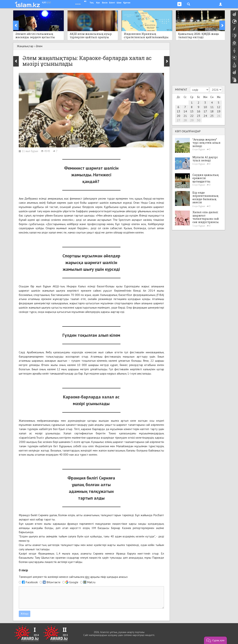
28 (185, 120)
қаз (44, 2)
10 (205, 107)
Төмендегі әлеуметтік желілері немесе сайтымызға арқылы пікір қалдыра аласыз (73, 577)
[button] (215, 640)
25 (212, 116)
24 (205, 116)
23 (199, 116)
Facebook (32, 582)
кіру (87, 577)
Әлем (39, 46)
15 (192, 111)
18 (212, 111)
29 (192, 120)
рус (49, 2)
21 (185, 116)
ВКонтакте (53, 582)
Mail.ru (91, 582)
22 (192, 116)
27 (178, 120)
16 (199, 111)
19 (219, 111)
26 (219, 116)
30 (199, 120)
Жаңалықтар (25, 46)
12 (219, 107)
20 (178, 116)
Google (74, 582)
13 (178, 111)
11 (212, 107)
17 (205, 111)
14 (185, 111)
